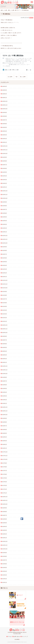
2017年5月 (4, 478)
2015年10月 (5, 549)
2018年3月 (4, 441)
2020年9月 (4, 336)
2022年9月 (4, 247)
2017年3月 (4, 485)
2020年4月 (4, 351)
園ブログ (31, 18)
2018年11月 (5, 411)
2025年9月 (4, 112)
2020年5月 (4, 347)
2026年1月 (4, 98)
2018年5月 (4, 433)
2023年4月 (4, 221)
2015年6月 (4, 564)
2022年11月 (5, 239)
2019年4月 (4, 392)
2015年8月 (4, 556)
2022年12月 (5, 236)
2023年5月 (4, 217)
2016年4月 (4, 527)
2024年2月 (4, 183)
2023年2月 (4, 228)
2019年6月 (4, 385)
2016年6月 (4, 519)
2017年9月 (4, 463)
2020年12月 (5, 325)
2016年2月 (4, 534)
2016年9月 (4, 508)
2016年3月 (4, 530)
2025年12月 (5, 101)
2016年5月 (4, 523)
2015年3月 (4, 575)
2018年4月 (4, 437)
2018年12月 (5, 407)
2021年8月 (4, 295)
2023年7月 (4, 209)
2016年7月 (4, 515)
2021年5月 (4, 306)
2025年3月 (4, 135)
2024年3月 (4, 180)
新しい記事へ (23, 77)
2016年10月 (5, 504)
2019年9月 (4, 377)
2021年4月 (4, 310)
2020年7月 (4, 340)
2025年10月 (5, 109)
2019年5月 (4, 388)
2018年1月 (4, 448)
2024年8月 (4, 161)
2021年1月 (4, 321)
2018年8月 (4, 422)
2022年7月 (4, 254)
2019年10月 (5, 374)
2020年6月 (4, 344)
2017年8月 (4, 467)
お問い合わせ (17, 637)
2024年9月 (4, 157)
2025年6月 (4, 124)
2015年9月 (4, 553)
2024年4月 (4, 176)
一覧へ (17, 77)
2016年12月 (5, 497)
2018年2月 (4, 444)
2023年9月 (4, 202)
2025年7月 (4, 120)
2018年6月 (4, 430)
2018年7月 (4, 426)
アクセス (10, 637)
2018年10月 (5, 415)
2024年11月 (5, 150)
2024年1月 (4, 187)
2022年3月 (4, 269)
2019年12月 (5, 366)
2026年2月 (4, 94)
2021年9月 (4, 292)
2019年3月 (4, 396)
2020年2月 (4, 359)
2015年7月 (4, 560)
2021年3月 (4, 314)
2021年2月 (4, 318)
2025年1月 (4, 142)
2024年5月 (4, 172)
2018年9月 (4, 418)
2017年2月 (4, 489)
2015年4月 (4, 571)
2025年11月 (5, 105)
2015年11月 (5, 545)
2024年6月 (4, 168)
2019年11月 (5, 370)
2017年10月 (5, 459)
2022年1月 (4, 277)
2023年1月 (4, 232)
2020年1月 (4, 362)
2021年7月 (4, 299)
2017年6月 (4, 474)
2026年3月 (4, 90)
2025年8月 (4, 116)
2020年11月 (5, 329)
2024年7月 (4, 165)
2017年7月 (4, 471)
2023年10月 (5, 198)
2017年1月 (4, 493)
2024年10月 (5, 154)
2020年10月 (5, 333)
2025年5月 (4, 127)
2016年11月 (5, 500)
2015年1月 (4, 582)
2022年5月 (4, 262)
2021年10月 (5, 288)
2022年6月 (4, 258)
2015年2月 (4, 579)
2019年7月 (4, 381)
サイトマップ (25, 637)
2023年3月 (4, 224)
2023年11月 (5, 195)
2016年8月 (4, 512)
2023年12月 (5, 191)
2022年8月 (4, 250)
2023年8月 (4, 206)
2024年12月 (5, 146)
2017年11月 (5, 456)
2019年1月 (4, 403)
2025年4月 (4, 131)
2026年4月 (4, 86)
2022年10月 (5, 243)
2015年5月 (4, 568)
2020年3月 (4, 355)
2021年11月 (5, 284)
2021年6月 (4, 303)
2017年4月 (4, 482)
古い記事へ (10, 77)
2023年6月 (4, 213)
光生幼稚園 (17, 639)
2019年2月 (4, 400)
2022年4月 (4, 265)
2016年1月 (4, 538)
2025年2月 (4, 139)
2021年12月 (5, 280)
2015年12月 (5, 541)
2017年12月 (5, 452)
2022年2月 (4, 273)
